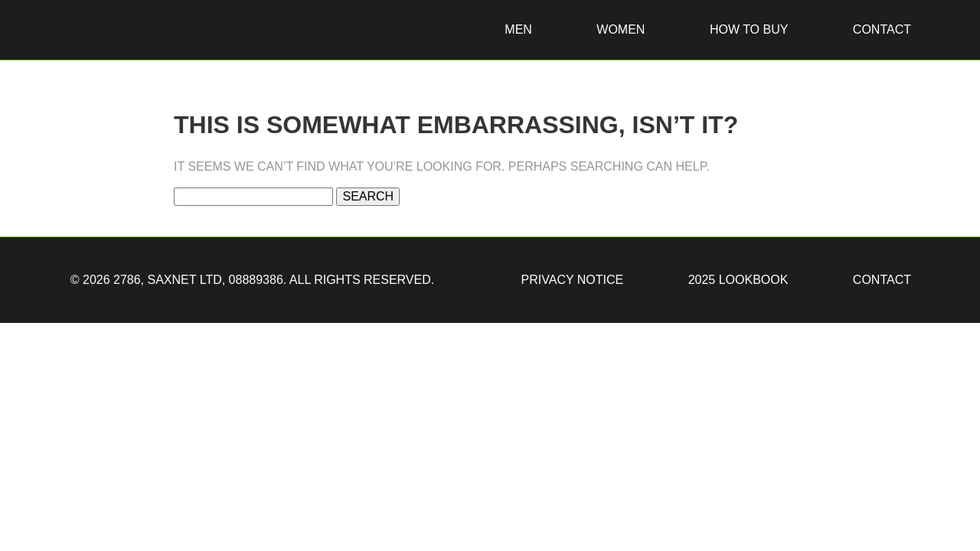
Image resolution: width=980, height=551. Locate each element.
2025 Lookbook (738, 280)
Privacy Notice (573, 280)
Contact (882, 29)
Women (621, 29)
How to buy (749, 29)
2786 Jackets (106, 66)
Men (518, 29)
